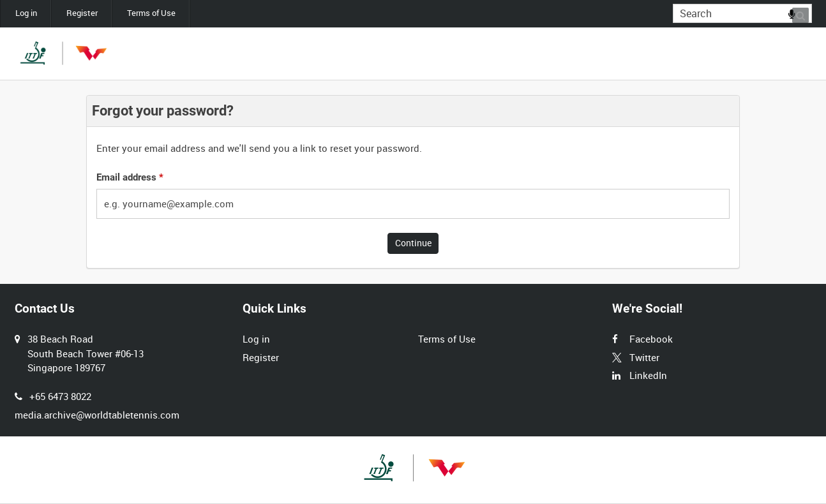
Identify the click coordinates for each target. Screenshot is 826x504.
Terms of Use (151, 13)
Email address (130, 177)
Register (82, 13)
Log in (26, 13)
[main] (413, 182)
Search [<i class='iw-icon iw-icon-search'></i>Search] (804, 12)
